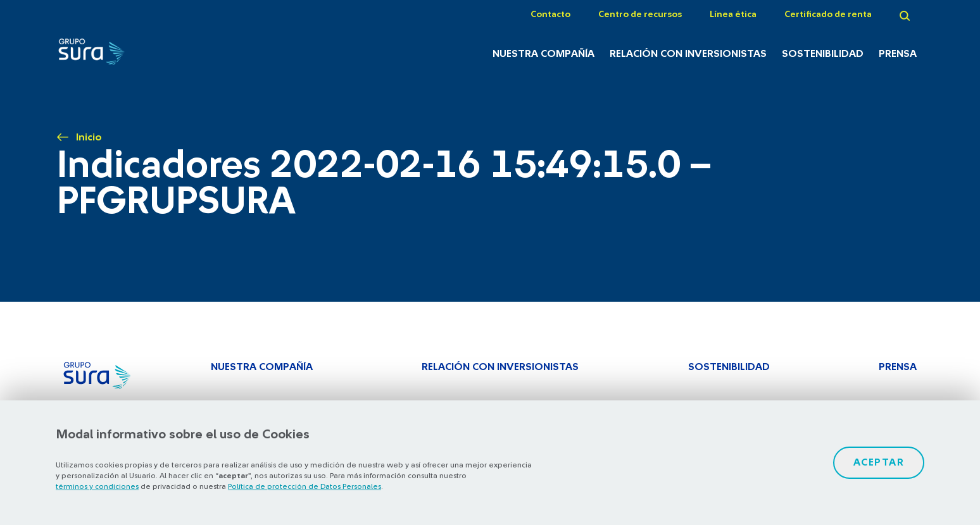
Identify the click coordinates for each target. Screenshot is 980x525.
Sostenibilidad (823, 54)
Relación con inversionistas (688, 54)
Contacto (550, 15)
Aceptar (879, 462)
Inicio (89, 137)
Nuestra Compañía (543, 54)
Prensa (898, 54)
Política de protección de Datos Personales (305, 486)
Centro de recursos (640, 15)
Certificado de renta (828, 15)
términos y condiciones (97, 486)
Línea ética (733, 15)
